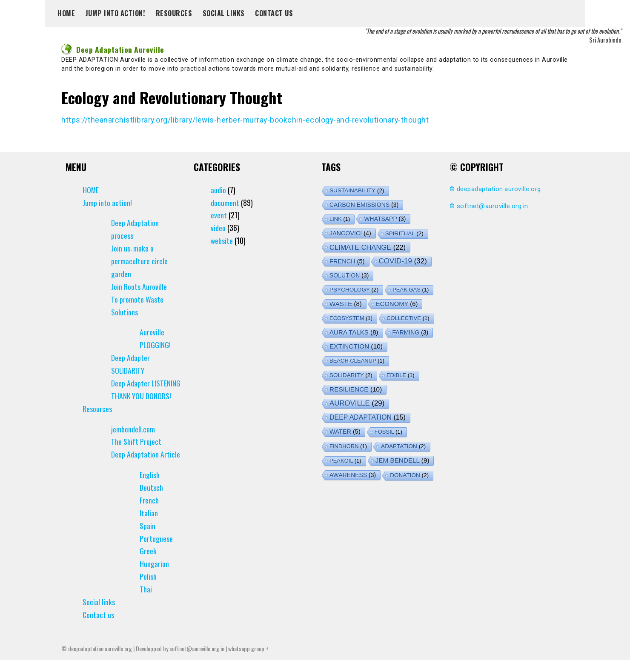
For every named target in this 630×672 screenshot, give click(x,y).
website (222, 240)
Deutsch (151, 500)
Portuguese (156, 551)
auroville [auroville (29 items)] (357, 403)
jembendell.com (133, 441)
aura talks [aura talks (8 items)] (354, 332)
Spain (147, 538)
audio (218, 189)
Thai (146, 602)
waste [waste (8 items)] (346, 303)
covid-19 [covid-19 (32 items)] (403, 261)
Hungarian (154, 576)
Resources (174, 13)
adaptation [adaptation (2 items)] (403, 446)
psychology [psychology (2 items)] (354, 289)
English (150, 487)
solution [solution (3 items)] (349, 275)
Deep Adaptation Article (146, 467)
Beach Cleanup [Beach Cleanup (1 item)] (357, 360)
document (225, 202)
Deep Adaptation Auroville (113, 49)
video (218, 228)
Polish (148, 589)
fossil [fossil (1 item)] (388, 431)
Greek (148, 563)
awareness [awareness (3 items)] (353, 475)
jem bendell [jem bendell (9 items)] (402, 460)
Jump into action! (116, 13)
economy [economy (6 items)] (397, 303)
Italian (149, 525)
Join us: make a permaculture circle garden (139, 261)
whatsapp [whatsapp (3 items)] (385, 218)
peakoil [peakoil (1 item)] (345, 460)
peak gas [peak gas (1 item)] (411, 289)
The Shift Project (136, 454)
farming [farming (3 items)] (411, 332)
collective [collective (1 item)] (408, 318)
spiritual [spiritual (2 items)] (404, 233)
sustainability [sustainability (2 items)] (357, 190)
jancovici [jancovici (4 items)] (350, 233)
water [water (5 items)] (345, 431)
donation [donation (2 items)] (409, 475)
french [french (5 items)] (347, 261)
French (149, 512)
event (219, 215)
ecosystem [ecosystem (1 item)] (351, 318)
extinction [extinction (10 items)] (356, 346)
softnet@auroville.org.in (493, 206)
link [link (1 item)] (340, 219)
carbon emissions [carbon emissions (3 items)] (364, 204)
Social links (224, 13)
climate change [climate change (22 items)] (368, 247)
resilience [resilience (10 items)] (356, 389)
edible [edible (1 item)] (401, 375)
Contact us (274, 13)
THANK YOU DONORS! (141, 408)
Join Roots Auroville (139, 286)
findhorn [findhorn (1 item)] (348, 446)
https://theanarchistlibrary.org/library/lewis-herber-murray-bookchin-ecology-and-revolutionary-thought (246, 120)
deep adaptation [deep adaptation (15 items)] (368, 417)
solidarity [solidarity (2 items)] (351, 375)
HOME (66, 13)
